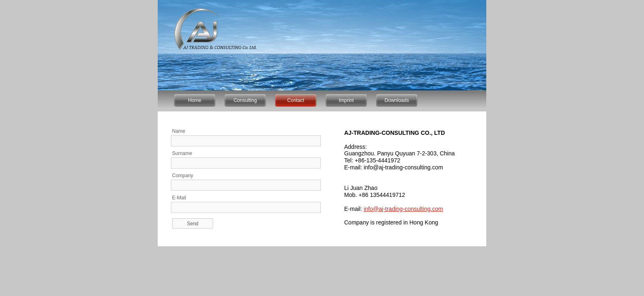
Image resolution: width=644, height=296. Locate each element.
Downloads (397, 100)
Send (193, 224)
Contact (296, 100)
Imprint (346, 100)
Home (195, 100)
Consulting (245, 100)
